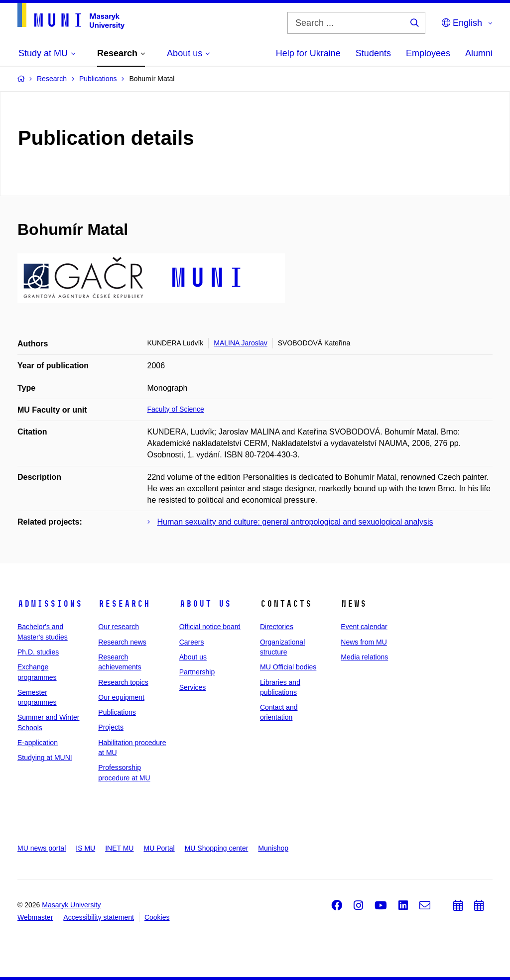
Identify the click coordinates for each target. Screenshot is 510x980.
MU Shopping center (217, 848)
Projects (111, 727)
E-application (38, 743)
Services (193, 687)
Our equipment (121, 697)
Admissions (50, 604)
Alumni (479, 53)
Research (124, 604)
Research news (122, 642)
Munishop (273, 848)
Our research (119, 627)
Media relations (364, 657)
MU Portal (159, 848)
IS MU (85, 848)
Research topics (123, 682)
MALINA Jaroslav (240, 343)
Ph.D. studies (38, 652)
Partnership (197, 672)
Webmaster (35, 917)
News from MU (364, 642)
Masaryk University (71, 905)
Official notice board (210, 627)
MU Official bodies (288, 667)
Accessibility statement (99, 917)
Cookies (157, 917)
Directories (277, 627)
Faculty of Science (176, 409)
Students (373, 53)
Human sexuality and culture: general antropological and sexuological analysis (295, 522)
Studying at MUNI (45, 758)
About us (205, 604)
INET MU (119, 848)
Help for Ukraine (308, 53)
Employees (428, 53)
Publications (117, 712)
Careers (192, 642)
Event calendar (364, 627)
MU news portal (42, 848)
